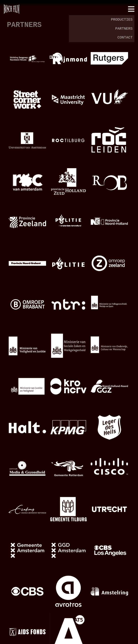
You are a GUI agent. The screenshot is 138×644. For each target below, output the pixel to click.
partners (124, 29)
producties (122, 20)
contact (125, 37)
